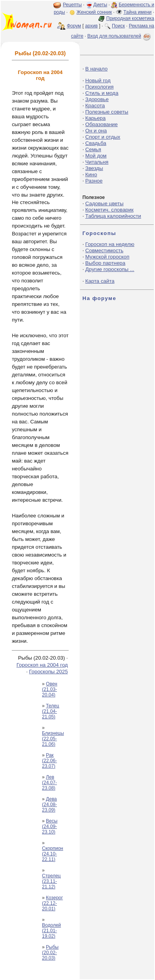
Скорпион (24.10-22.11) (53, 854)
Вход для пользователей (120, 36)
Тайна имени (138, 12)
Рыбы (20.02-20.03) (50, 953)
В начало (96, 69)
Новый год (98, 80)
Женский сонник (94, 12)
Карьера (95, 118)
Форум (74, 26)
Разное (94, 181)
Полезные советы (107, 112)
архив (91, 26)
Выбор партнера (105, 263)
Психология (99, 87)
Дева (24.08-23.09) (49, 805)
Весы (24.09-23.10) (50, 826)
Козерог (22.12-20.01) (52, 903)
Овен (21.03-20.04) (50, 689)
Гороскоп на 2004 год (42, 665)
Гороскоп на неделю (110, 244)
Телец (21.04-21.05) (51, 711)
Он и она (96, 131)
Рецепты (72, 5)
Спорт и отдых (103, 137)
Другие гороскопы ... (110, 269)
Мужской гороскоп (107, 257)
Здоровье (97, 99)
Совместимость (104, 250)
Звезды (94, 168)
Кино (91, 174)
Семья (93, 149)
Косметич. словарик (109, 210)
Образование (101, 124)
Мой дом (96, 156)
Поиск (118, 26)
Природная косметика (130, 18)
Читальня (97, 162)
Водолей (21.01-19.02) (51, 931)
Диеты (100, 5)
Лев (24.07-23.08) (49, 783)
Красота (95, 106)
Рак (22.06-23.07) (49, 761)
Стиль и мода (102, 93)
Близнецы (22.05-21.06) (53, 739)
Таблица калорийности (113, 216)
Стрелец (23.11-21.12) (51, 881)
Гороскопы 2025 (48, 672)
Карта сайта (100, 281)
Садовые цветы (104, 203)
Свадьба (96, 143)
